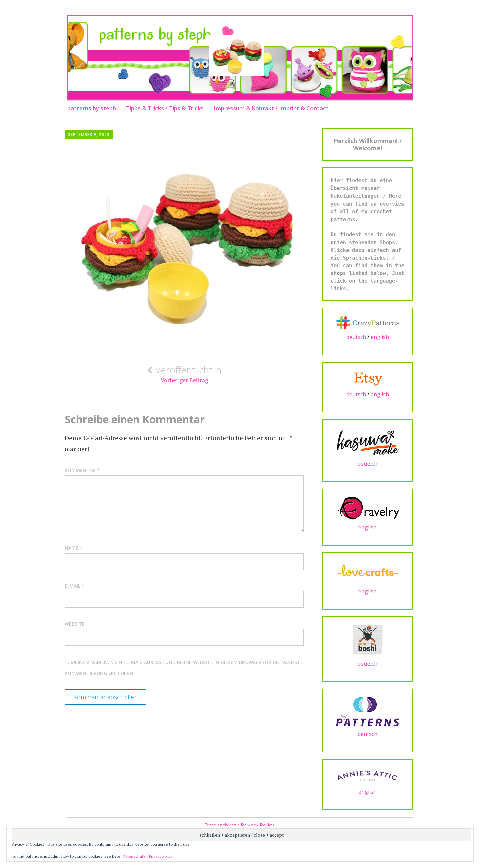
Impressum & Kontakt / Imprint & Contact (271, 108)
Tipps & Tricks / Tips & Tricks (165, 108)
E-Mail (74, 586)
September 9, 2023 (89, 135)
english (380, 337)
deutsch (356, 337)
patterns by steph (92, 108)
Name (73, 548)
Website (75, 624)
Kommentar (82, 470)
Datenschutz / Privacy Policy (239, 825)
